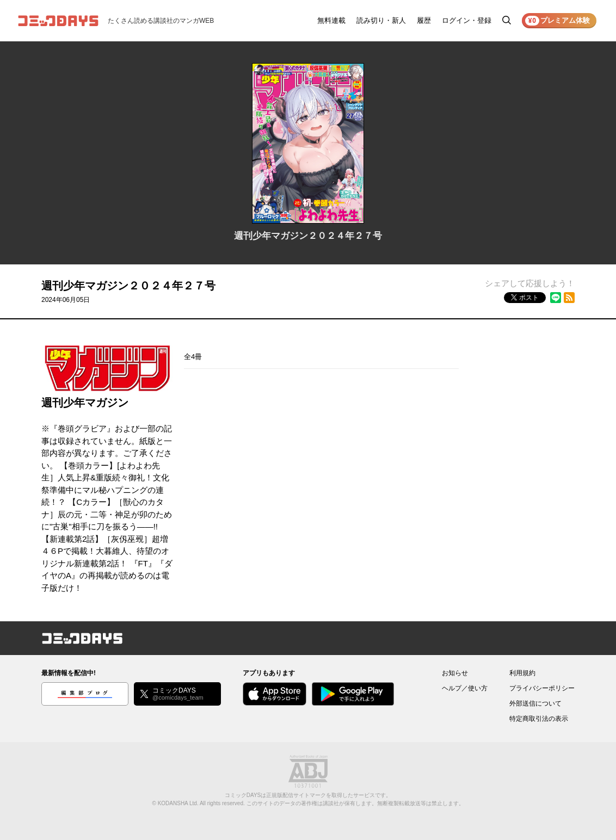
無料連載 (331, 20)
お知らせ (455, 673)
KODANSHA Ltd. (178, 803)
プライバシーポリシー (542, 688)
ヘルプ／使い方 (465, 688)
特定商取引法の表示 (539, 719)
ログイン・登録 (467, 20)
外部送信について (535, 703)
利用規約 (522, 673)
